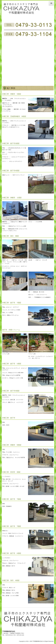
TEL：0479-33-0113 (8, 635)
